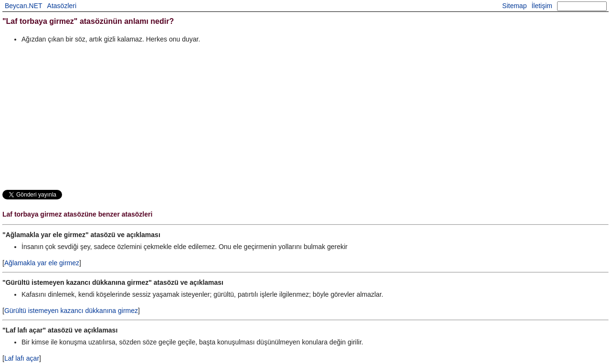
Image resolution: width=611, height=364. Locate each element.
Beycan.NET (24, 6)
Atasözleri (62, 6)
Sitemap (514, 6)
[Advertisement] (289, 116)
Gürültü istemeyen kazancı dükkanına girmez (71, 311)
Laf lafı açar (22, 358)
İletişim (542, 6)
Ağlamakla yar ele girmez (42, 263)
